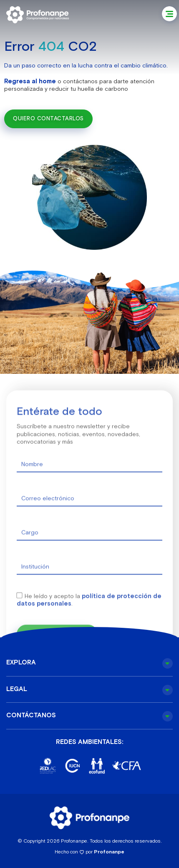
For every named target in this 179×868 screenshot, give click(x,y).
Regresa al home (30, 81)
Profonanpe (109, 852)
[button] (169, 14)
